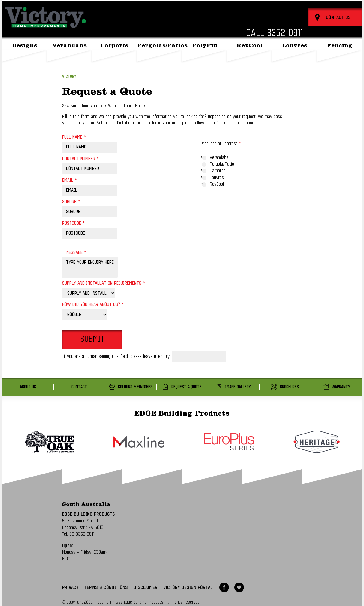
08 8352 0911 (82, 534)
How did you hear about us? (93, 304)
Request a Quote (187, 387)
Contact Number (80, 159)
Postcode (73, 223)
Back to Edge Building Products (268, 7)
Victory (69, 76)
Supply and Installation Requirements (104, 283)
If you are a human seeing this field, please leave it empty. (144, 356)
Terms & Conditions (106, 587)
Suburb (71, 202)
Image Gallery (238, 387)
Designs (24, 60)
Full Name (74, 137)
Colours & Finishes (135, 387)
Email (69, 180)
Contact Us (331, 7)
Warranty (341, 387)
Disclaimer (146, 587)
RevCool (250, 60)
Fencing (340, 60)
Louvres (295, 60)
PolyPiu (205, 60)
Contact (79, 387)
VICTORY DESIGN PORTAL (188, 587)
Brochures (289, 387)
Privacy (70, 587)
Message (76, 252)
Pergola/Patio (222, 164)
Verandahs (69, 60)
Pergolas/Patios (160, 60)
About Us (309, 7)
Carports (114, 60)
